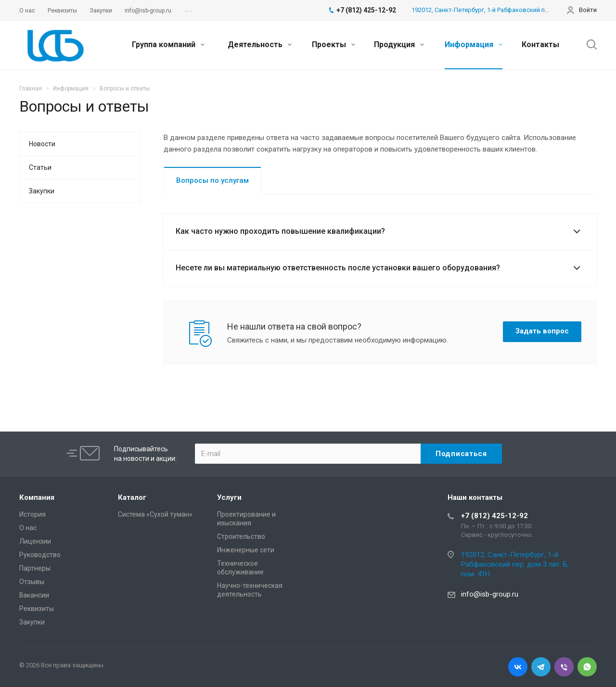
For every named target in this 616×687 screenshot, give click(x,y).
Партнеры (35, 568)
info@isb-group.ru (490, 594)
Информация (474, 45)
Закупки (42, 191)
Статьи (40, 167)
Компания (37, 497)
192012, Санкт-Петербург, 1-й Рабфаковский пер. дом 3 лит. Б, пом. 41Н (515, 564)
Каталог (132, 497)
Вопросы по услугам (212, 180)
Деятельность (260, 45)
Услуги (229, 497)
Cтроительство (241, 536)
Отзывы (32, 582)
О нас (28, 528)
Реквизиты (37, 609)
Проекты (334, 45)
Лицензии (35, 541)
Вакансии (34, 595)
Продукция (399, 45)
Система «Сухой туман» (155, 514)
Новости (42, 144)
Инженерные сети (246, 550)
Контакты (540, 45)
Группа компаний (168, 45)
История (32, 514)
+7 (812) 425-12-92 (494, 516)
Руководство (40, 555)
